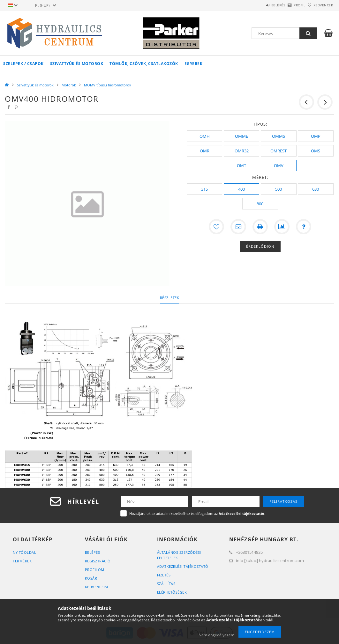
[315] (204, 189)
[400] (241, 189)
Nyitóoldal (24, 552)
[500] (279, 189)
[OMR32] (241, 151)
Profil (289, 5)
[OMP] (316, 136)
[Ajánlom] (238, 227)
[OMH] (204, 136)
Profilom (95, 570)
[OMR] (204, 151)
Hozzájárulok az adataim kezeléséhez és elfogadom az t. (197, 513)
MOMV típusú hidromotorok (108, 85)
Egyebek (194, 64)
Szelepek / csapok (23, 64)
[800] (260, 204)
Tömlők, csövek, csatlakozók (144, 64)
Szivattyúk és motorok (77, 64)
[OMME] (241, 136)
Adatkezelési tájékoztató (183, 566)
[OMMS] (279, 136)
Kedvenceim (97, 587)
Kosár (91, 578)
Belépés (260, 5)
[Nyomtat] (260, 227)
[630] (316, 189)
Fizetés (164, 575)
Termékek (22, 561)
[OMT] (241, 165)
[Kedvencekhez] (217, 227)
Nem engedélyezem (216, 635)
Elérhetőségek (172, 592)
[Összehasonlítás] (282, 227)
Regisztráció (98, 561)
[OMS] (316, 151)
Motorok (69, 85)
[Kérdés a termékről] (304, 227)
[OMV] (279, 165)
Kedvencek (320, 5)
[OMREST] (279, 151)
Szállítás (166, 584)
